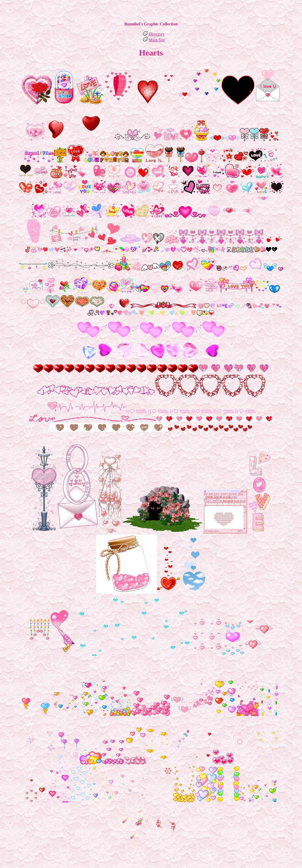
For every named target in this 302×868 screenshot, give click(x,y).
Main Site (157, 40)
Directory (157, 34)
